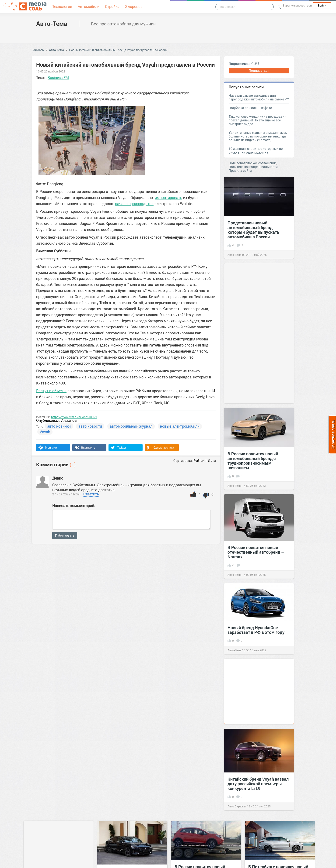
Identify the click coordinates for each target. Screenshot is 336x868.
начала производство (134, 204)
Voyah (45, 432)
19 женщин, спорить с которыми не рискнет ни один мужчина (256, 150)
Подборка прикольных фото (250, 108)
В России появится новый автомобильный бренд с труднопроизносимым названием (253, 461)
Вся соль (38, 50)
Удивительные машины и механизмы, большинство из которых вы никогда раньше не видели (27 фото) (258, 136)
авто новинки (59, 426)
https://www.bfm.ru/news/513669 (74, 417)
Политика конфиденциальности (253, 167)
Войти (322, 5)
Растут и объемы (51, 391)
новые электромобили (180, 426)
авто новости (90, 426)
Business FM (58, 77)
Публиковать (65, 535)
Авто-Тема (52, 24)
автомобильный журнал (131, 426)
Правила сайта (240, 170)
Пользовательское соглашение (253, 163)
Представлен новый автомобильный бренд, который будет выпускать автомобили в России (253, 230)
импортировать (168, 197)
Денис (58, 478)
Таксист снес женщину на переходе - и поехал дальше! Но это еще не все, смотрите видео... (258, 120)
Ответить (91, 494)
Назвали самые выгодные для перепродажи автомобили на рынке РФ (259, 97)
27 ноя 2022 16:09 (66, 494)
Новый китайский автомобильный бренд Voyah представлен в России (118, 50)
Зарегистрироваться (297, 5)
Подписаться (259, 70)
